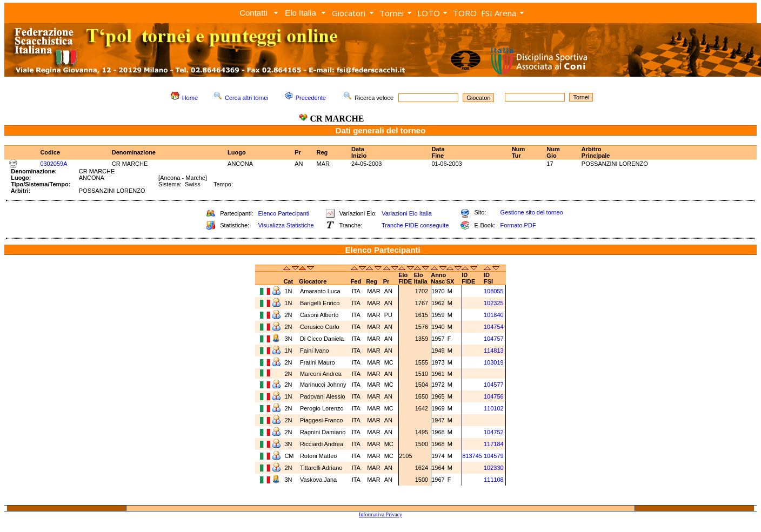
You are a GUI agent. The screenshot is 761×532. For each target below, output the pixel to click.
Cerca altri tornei (247, 98)
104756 (494, 396)
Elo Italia (301, 13)
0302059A (54, 164)
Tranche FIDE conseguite (415, 225)
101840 (494, 315)
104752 (494, 432)
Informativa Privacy (380, 514)
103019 (494, 362)
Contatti (253, 13)
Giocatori (349, 13)
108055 (494, 291)
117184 (494, 444)
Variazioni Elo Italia (407, 213)
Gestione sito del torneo (532, 212)
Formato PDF (518, 225)
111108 (494, 480)
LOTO (429, 13)
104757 (494, 339)
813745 (472, 456)
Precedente (311, 98)
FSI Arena (499, 13)
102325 (494, 303)
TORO (465, 13)
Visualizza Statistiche (286, 225)
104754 (494, 327)
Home (190, 98)
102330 (494, 468)
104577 (494, 385)
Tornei (392, 13)
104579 (494, 456)
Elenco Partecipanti (283, 213)
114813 (494, 351)
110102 (494, 408)
